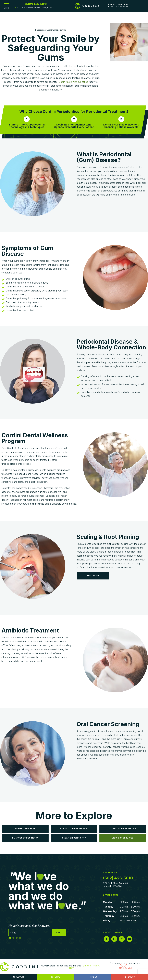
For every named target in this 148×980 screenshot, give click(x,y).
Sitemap (87, 966)
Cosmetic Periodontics (123, 829)
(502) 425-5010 (35, 4)
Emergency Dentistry (25, 838)
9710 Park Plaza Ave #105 (121, 885)
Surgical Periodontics (74, 829)
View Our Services (123, 838)
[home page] (101, 6)
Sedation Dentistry (74, 838)
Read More (93, 576)
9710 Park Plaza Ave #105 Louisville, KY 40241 (35, 8)
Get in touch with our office (73, 82)
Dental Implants (25, 829)
